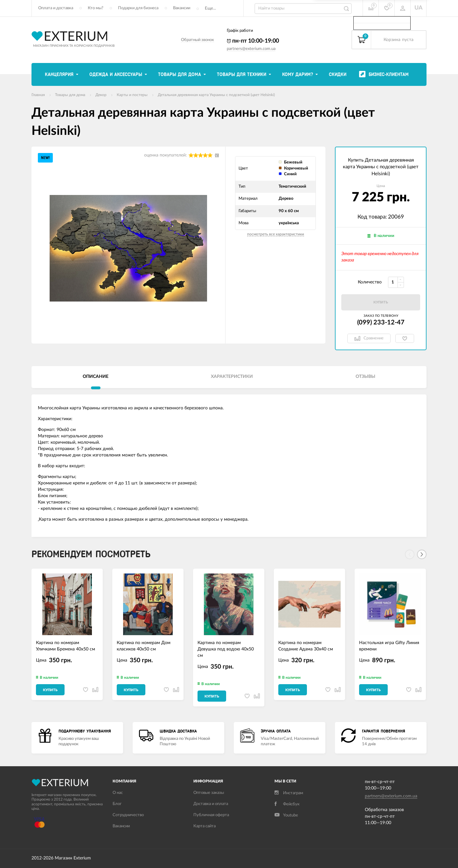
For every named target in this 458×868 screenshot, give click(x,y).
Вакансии (182, 8)
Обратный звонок (198, 40)
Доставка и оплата (211, 804)
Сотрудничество (128, 815)
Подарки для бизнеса (138, 8)
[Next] (422, 554)
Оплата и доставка (56, 8)
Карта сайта (205, 826)
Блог (117, 804)
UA (419, 8)
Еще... (210, 8)
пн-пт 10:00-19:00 (253, 41)
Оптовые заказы (209, 793)
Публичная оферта (211, 815)
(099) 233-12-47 (381, 323)
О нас (118, 793)
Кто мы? (96, 8)
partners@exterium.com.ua (251, 49)
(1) (217, 155)
